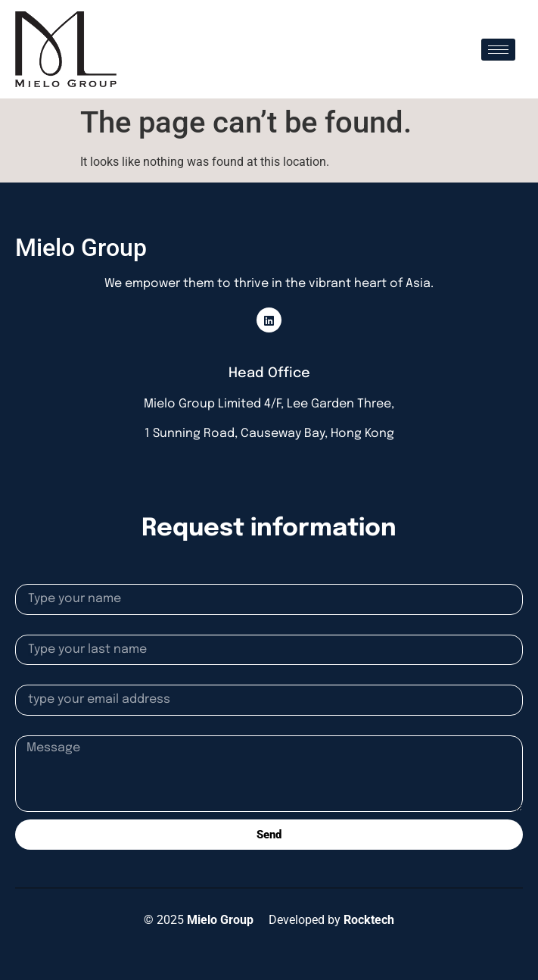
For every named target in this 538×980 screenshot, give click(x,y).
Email (30, 679)
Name (31, 578)
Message (39, 729)
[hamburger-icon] (498, 50)
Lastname (42, 629)
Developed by (331, 920)
